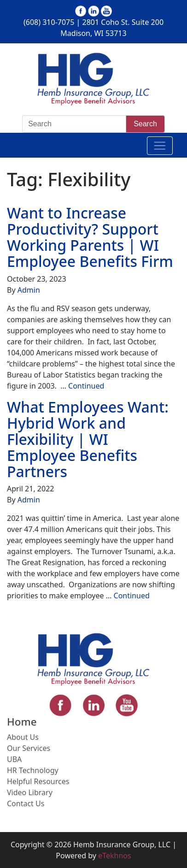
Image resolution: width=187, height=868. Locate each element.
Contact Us (26, 803)
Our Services (29, 748)
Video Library (30, 792)
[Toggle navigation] (160, 146)
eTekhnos (115, 856)
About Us (23, 737)
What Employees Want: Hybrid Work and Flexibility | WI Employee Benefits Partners (88, 439)
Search (145, 124)
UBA (14, 759)
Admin (29, 290)
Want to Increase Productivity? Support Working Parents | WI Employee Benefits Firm (90, 237)
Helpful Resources (38, 781)
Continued (86, 386)
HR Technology (33, 770)
